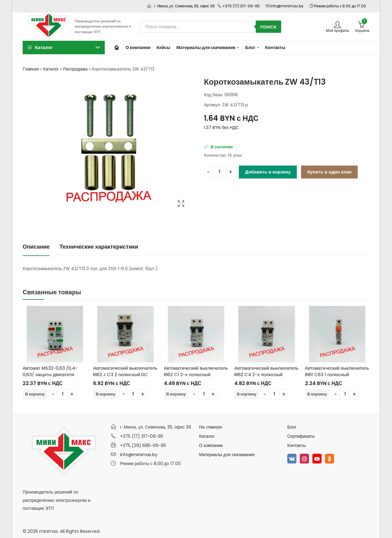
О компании (211, 445)
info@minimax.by (139, 455)
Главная (31, 69)
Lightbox (181, 204)
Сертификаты (301, 436)
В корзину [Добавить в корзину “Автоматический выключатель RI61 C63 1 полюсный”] (317, 394)
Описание (36, 247)
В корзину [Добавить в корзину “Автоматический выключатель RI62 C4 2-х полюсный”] (247, 394)
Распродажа (75, 69)
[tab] (36, 247)
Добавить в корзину (268, 172)
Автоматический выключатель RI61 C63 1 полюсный (337, 371)
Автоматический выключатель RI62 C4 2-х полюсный (266, 371)
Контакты (296, 445)
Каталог (51, 69)
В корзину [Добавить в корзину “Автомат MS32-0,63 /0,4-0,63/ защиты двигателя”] (35, 394)
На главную (211, 427)
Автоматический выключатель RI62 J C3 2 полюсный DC (125, 371)
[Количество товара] (219, 172)
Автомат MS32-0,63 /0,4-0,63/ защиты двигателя (50, 371)
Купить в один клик (329, 172)
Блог (292, 427)
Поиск (268, 27)
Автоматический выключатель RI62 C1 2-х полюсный (196, 371)
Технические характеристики (99, 247)
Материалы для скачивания (227, 455)
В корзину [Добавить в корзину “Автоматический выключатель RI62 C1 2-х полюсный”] (176, 394)
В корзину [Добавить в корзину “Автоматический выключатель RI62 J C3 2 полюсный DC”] (105, 394)
